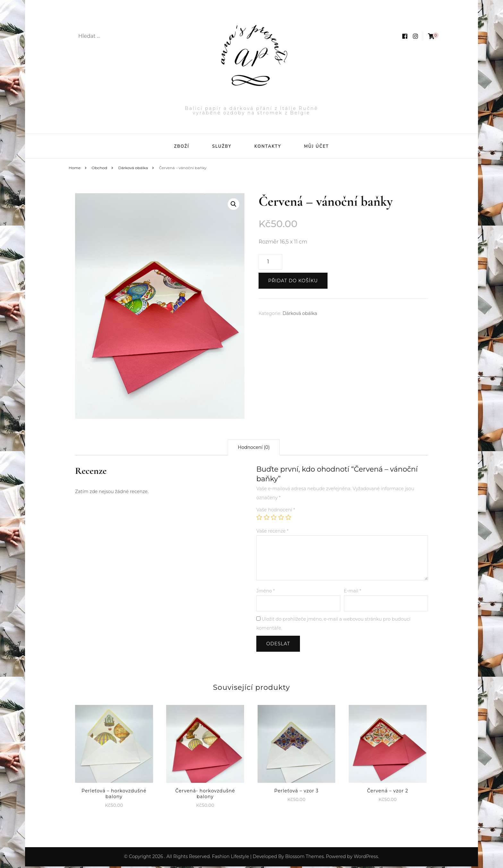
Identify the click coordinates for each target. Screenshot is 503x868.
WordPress (366, 858)
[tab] (254, 449)
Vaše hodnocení (276, 511)
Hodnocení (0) (254, 449)
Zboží (181, 146)
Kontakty (268, 146)
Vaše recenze (272, 533)
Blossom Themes (304, 858)
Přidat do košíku (293, 282)
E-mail (353, 592)
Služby (222, 146)
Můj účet (317, 146)
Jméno (266, 592)
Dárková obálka (300, 315)
